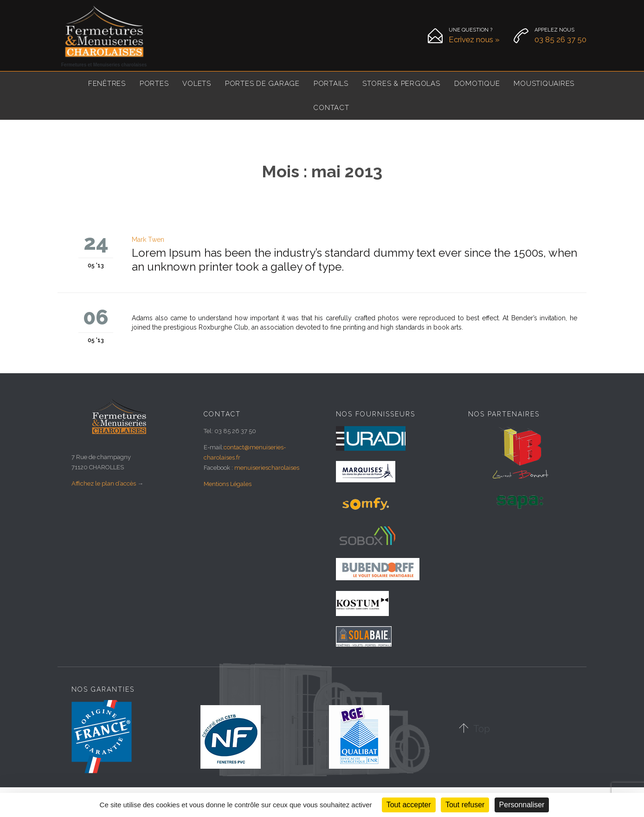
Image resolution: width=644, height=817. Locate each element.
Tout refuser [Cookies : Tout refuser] (465, 805)
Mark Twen (148, 240)
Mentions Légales (228, 484)
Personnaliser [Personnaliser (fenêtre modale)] (522, 805)
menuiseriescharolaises (267, 468)
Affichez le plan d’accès (104, 483)
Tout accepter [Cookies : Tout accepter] (409, 805)
